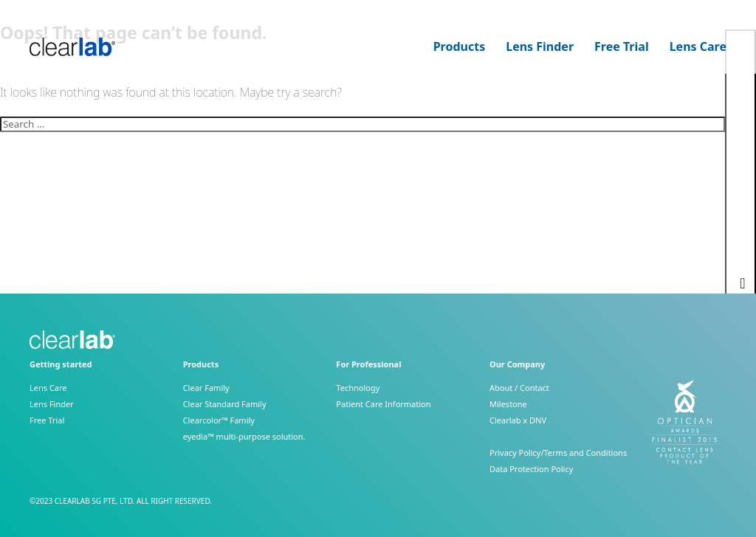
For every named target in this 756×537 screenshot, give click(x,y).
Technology (358, 388)
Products (460, 47)
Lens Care (698, 47)
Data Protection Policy (531, 469)
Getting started (61, 364)
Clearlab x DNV (518, 420)
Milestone (508, 404)
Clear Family (206, 388)
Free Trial (622, 47)
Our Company (517, 364)
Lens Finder (540, 47)
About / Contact (519, 388)
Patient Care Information (383, 404)
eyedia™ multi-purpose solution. (244, 436)
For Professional (368, 364)
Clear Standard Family (225, 404)
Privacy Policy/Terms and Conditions (558, 453)
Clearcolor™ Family (219, 420)
